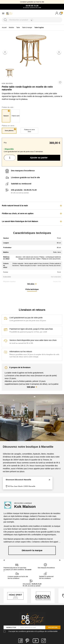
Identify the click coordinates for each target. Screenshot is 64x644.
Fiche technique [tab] (32, 289)
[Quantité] (10, 158)
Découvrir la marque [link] (32, 550)
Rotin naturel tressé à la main (15, 206)
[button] (32, 284)
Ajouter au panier (39, 158)
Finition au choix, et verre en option (18, 213)
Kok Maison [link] (7, 84)
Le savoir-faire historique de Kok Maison (20, 221)
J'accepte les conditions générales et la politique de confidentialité (33, 631)
